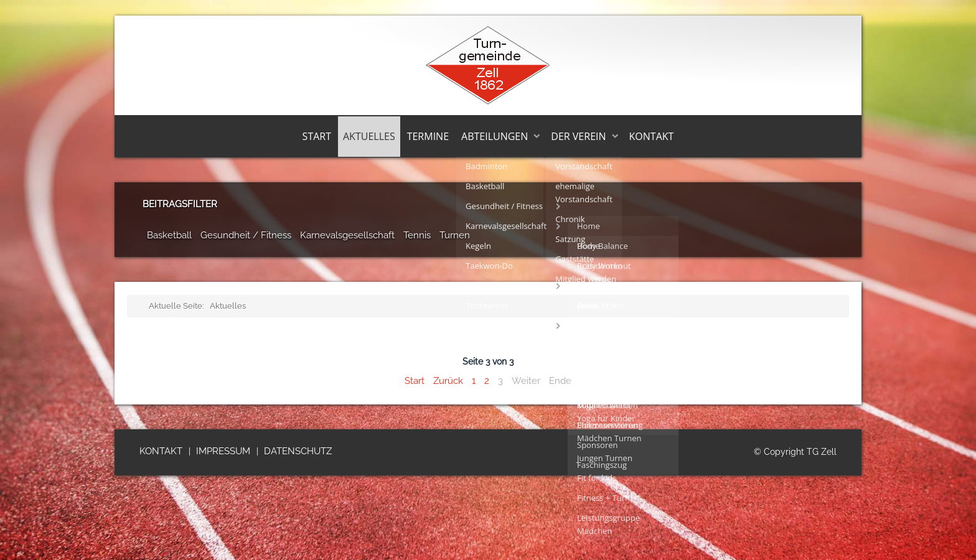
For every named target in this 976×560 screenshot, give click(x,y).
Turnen (455, 235)
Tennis (417, 235)
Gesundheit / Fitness (246, 235)
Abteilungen (495, 136)
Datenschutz (298, 451)
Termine (428, 136)
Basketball (169, 235)
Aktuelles (369, 136)
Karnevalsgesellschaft (347, 235)
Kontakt (652, 136)
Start (317, 136)
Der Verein (578, 136)
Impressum (223, 451)
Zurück (448, 381)
